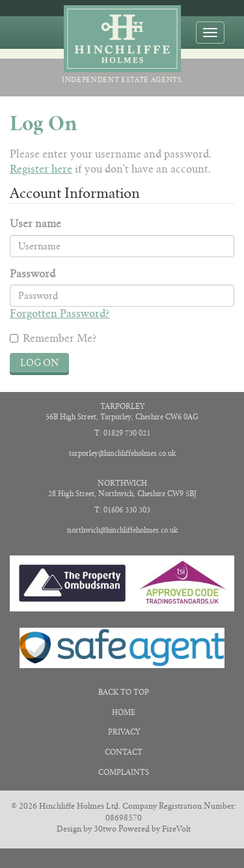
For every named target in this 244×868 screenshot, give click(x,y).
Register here (41, 169)
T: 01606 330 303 (122, 510)
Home (124, 712)
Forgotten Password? (60, 314)
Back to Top (124, 692)
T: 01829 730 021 (122, 433)
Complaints (124, 772)
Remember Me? (53, 338)
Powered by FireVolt (155, 829)
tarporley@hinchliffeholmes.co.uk (122, 453)
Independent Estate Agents (122, 45)
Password (33, 274)
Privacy (124, 732)
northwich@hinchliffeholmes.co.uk (122, 530)
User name (35, 224)
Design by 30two (87, 829)
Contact (124, 752)
